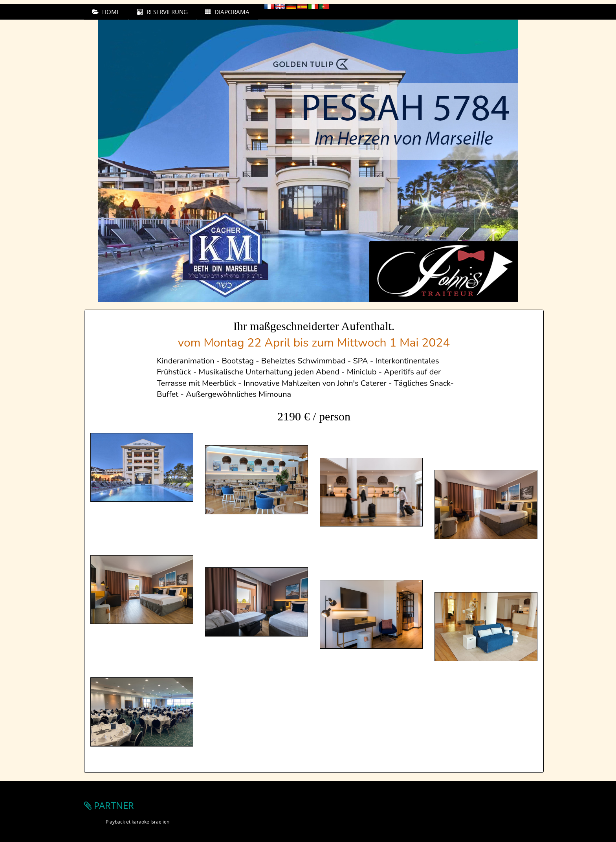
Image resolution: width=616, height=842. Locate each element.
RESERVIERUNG (162, 12)
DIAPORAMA (227, 12)
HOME (106, 12)
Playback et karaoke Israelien (137, 822)
